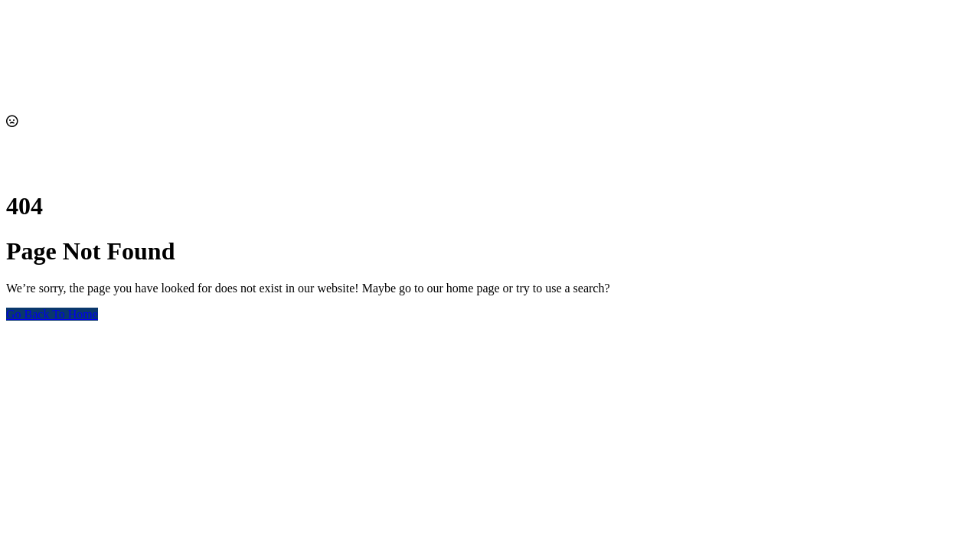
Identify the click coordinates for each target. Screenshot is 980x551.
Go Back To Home (52, 314)
